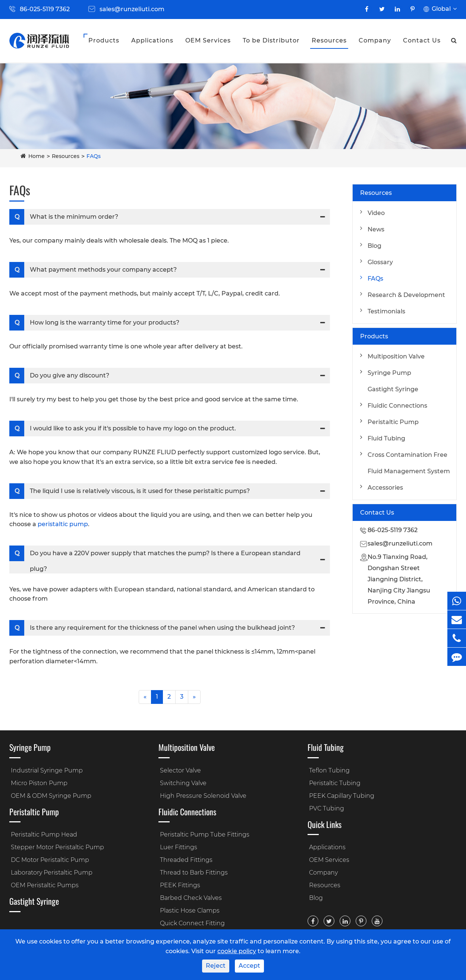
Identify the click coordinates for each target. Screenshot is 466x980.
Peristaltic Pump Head (44, 834)
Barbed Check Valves (191, 898)
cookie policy (237, 951)
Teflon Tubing (329, 770)
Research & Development (406, 295)
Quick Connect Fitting (192, 923)
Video (376, 213)
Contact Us (422, 40)
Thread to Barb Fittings (194, 872)
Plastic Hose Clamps (190, 911)
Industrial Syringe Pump (47, 770)
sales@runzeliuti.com (132, 9)
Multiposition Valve (396, 356)
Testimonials (386, 311)
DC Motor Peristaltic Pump (50, 860)
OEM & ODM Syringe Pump (51, 796)
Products (104, 40)
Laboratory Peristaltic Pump (52, 872)
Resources (329, 40)
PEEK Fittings (180, 885)
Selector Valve (180, 770)
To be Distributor (271, 40)
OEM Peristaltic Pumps (45, 885)
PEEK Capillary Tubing (342, 796)
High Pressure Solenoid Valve (203, 796)
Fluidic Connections (397, 406)
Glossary (380, 262)
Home (37, 156)
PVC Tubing (327, 808)
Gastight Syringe (393, 389)
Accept (249, 966)
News (376, 229)
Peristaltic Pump (393, 422)
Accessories (385, 488)
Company (375, 40)
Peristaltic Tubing (335, 783)
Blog (374, 246)
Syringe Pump (389, 373)
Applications (152, 40)
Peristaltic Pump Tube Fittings (205, 834)
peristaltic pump (63, 524)
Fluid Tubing (386, 438)
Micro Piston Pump (39, 783)
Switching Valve (183, 783)
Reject (216, 966)
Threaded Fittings (186, 860)
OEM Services (208, 40)
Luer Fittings (179, 847)
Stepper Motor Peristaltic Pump (57, 847)
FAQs (94, 156)
